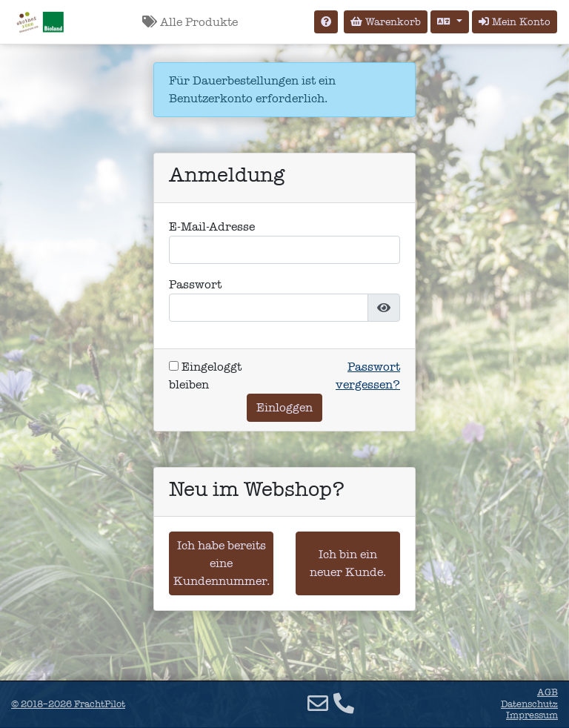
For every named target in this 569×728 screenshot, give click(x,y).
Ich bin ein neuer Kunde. (348, 563)
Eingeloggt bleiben (205, 375)
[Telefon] (344, 704)
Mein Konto (515, 22)
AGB (548, 692)
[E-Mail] (318, 704)
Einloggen (284, 407)
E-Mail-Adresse (212, 226)
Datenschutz (529, 704)
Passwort (195, 284)
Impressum (532, 715)
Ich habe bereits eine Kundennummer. (222, 563)
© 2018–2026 (68, 704)
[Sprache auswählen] (450, 22)
